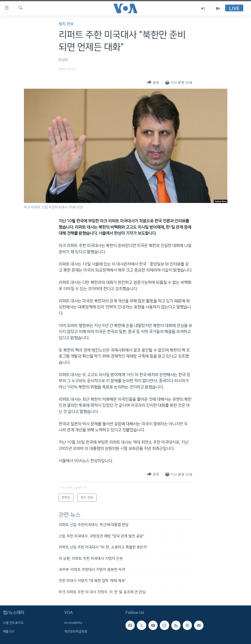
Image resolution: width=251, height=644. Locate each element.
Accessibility (73, 623)
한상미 (63, 60)
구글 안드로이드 (13, 623)
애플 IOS (9, 631)
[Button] (153, 83)
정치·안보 (66, 24)
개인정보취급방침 (76, 631)
